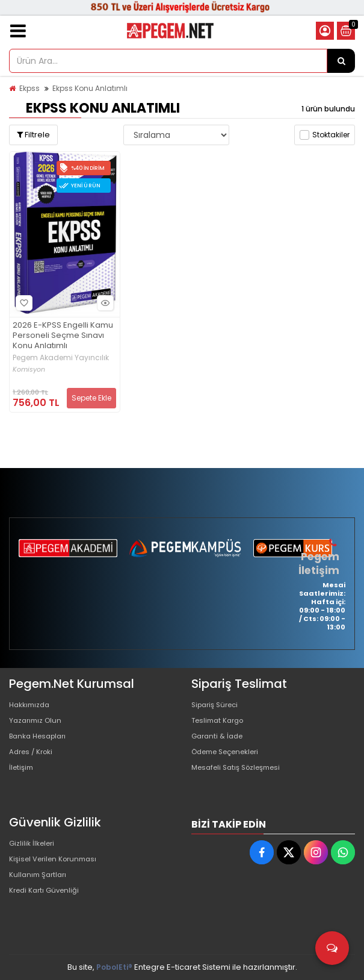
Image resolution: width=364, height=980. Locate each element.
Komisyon (29, 370)
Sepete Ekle (91, 398)
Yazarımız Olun (38, 724)
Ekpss (29, 88)
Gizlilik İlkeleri (34, 844)
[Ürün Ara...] (341, 61)
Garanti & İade (220, 743)
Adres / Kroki (34, 762)
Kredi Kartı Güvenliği (48, 902)
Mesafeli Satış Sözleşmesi (242, 782)
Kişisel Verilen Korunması (58, 863)
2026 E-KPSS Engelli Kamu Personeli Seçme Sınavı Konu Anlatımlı (63, 336)
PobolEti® (114, 967)
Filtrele (33, 135)
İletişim (23, 782)
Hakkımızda (32, 704)
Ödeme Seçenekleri (231, 762)
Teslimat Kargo (221, 724)
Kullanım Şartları (40, 883)
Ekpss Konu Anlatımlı (90, 88)
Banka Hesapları (41, 743)
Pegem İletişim (320, 563)
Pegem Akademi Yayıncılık (61, 358)
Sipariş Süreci (218, 704)
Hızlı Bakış (103, 303)
